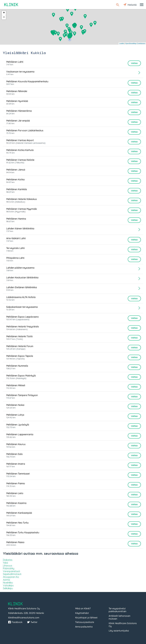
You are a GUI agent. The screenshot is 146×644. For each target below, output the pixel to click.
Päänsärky (9, 568)
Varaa (134, 63)
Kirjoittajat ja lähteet (86, 618)
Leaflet (122, 43)
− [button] (4, 17)
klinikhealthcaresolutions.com (24, 618)
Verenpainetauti (11, 571)
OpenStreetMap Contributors (135, 43)
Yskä (5, 563)
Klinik (11, 5)
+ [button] (4, 13)
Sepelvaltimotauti (12, 574)
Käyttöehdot (82, 613)
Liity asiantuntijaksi (119, 631)
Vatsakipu (8, 585)
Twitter (32, 622)
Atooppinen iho (11, 577)
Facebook (15, 622)
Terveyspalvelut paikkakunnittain (117, 610)
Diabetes (8, 560)
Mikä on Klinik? (83, 608)
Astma (6, 580)
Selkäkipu (8, 588)
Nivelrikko (8, 583)
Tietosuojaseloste (85, 622)
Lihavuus (8, 566)
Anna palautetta (84, 627)
